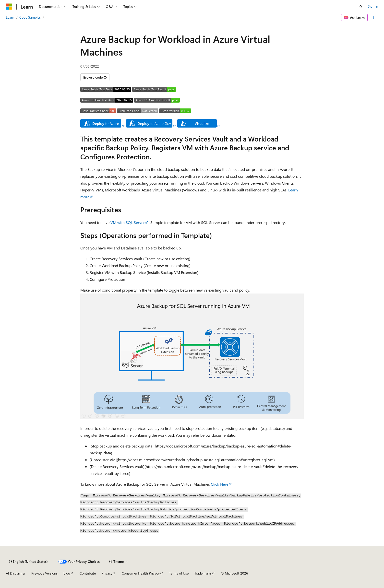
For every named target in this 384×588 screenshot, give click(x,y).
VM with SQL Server (128, 222)
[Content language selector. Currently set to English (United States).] (28, 562)
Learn (10, 17)
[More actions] (374, 18)
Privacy (107, 573)
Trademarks (203, 573)
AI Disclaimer (16, 573)
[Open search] (361, 7)
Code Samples (30, 17)
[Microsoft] (9, 7)
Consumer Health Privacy (141, 573)
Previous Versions (44, 573)
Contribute (88, 573)
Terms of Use (179, 573)
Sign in (373, 6)
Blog (67, 573)
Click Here (220, 484)
